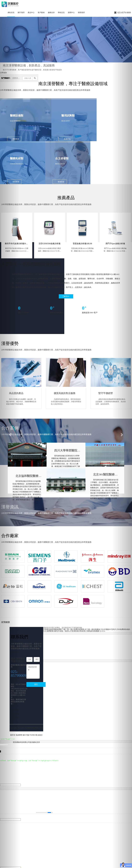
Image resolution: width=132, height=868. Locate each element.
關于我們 (21, 13)
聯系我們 (81, 13)
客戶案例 (41, 13)
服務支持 (51, 13)
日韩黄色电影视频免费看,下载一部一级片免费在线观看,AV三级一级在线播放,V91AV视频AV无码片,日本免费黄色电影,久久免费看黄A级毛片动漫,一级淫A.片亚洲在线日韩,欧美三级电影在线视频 (87, 595)
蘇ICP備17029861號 (30, 700)
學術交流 (61, 13)
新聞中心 (71, 13)
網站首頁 (11, 13)
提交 (36, 649)
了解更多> (66, 261)
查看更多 (16, 139)
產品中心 (31, 13)
